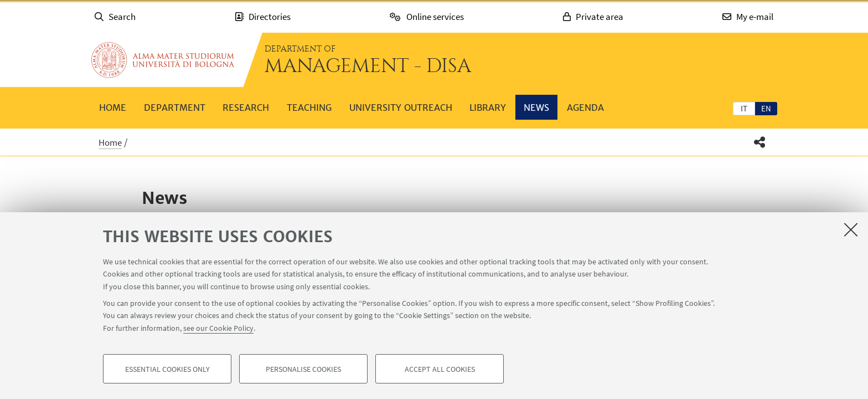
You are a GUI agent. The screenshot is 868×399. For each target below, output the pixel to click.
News (536, 108)
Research (246, 108)
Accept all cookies (440, 369)
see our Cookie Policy (218, 328)
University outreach (401, 108)
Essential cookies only (167, 369)
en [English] (766, 108)
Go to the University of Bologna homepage (163, 60)
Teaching (309, 108)
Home (113, 108)
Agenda (585, 108)
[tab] (744, 108)
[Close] (851, 229)
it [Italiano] (744, 108)
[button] (760, 142)
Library (488, 108)
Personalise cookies (303, 369)
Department (175, 108)
